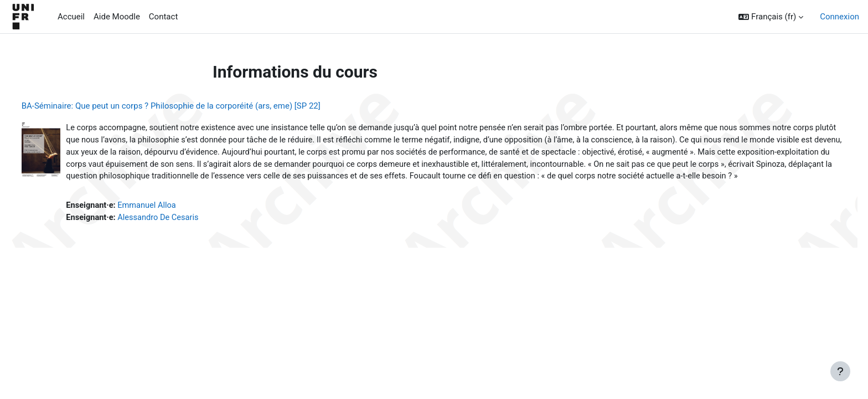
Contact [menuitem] (163, 17)
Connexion (839, 17)
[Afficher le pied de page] (840, 371)
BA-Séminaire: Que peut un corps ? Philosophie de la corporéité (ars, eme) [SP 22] (192, 106)
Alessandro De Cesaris (181, 233)
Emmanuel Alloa (170, 220)
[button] (771, 17)
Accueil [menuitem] (71, 17)
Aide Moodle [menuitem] (117, 17)
